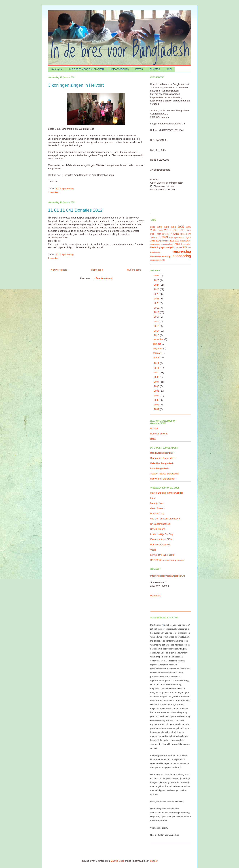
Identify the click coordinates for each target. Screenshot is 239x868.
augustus (158, 348)
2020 (189, 234)
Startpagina (57, 69)
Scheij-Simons (158, 529)
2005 (181, 227)
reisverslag (182, 251)
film (185, 247)
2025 (172, 241)
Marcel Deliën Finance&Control (167, 493)
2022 (158, 237)
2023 (165, 237)
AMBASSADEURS (120, 69)
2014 (153, 234)
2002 (159, 227)
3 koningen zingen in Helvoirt (76, 85)
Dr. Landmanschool (160, 524)
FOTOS (139, 69)
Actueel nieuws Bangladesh (165, 474)
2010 (167, 230)
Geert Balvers (157, 508)
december (159, 339)
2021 (153, 237)
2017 (169, 234)
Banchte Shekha (159, 434)
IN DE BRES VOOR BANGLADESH (86, 69)
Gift (189, 247)
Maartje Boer (157, 503)
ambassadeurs (167, 244)
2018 (176, 234)
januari (157, 357)
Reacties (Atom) (104, 278)
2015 (159, 234)
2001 (153, 227)
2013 (58, 189)
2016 (164, 234)
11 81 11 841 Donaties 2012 (75, 210)
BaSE (153, 439)
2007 (154, 230)
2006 (188, 227)
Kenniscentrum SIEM (161, 539)
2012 (58, 254)
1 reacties (53, 192)
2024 (153, 241)
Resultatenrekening (160, 256)
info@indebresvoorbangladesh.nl (168, 576)
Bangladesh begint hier (162, 453)
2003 (166, 227)
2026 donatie (180, 241)
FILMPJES (155, 69)
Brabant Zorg (157, 513)
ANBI (169, 69)
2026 (157, 276)
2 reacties (53, 258)
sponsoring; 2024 (158, 260)
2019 (183, 234)
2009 (161, 231)
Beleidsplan (186, 244)
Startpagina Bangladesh (163, 458)
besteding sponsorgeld (162, 247)
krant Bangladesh (159, 468)
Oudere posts (134, 270)
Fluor (153, 498)
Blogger (153, 861)
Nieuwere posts (59, 270)
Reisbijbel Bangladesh (162, 463)
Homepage (97, 270)
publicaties (155, 252)
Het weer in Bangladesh (163, 479)
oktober (157, 344)
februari (157, 353)
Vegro (153, 550)
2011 (175, 230)
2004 (173, 227)
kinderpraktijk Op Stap (162, 534)
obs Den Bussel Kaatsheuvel (165, 519)
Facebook (156, 596)
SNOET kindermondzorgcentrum (167, 560)
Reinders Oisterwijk (160, 545)
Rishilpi (154, 428)
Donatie (178, 247)
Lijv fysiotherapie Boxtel (163, 555)
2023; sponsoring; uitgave (180, 238)
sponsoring (68, 189)
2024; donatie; (162, 241)
